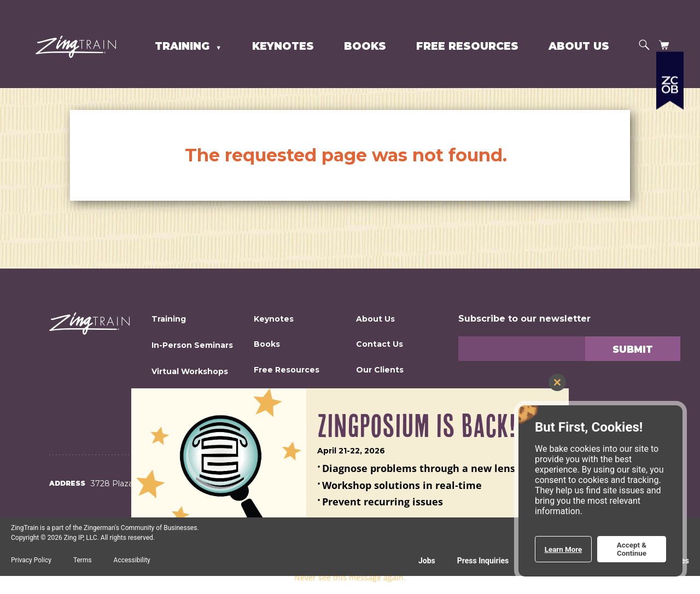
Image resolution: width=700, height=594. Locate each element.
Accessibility (132, 560)
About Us (579, 46)
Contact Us (380, 344)
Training (184, 46)
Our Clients (380, 370)
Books (365, 46)
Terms (83, 560)
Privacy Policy (31, 560)
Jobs (427, 561)
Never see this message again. (350, 577)
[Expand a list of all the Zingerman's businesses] (670, 118)
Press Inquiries (483, 561)
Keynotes (283, 46)
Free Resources (467, 46)
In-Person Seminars (192, 345)
